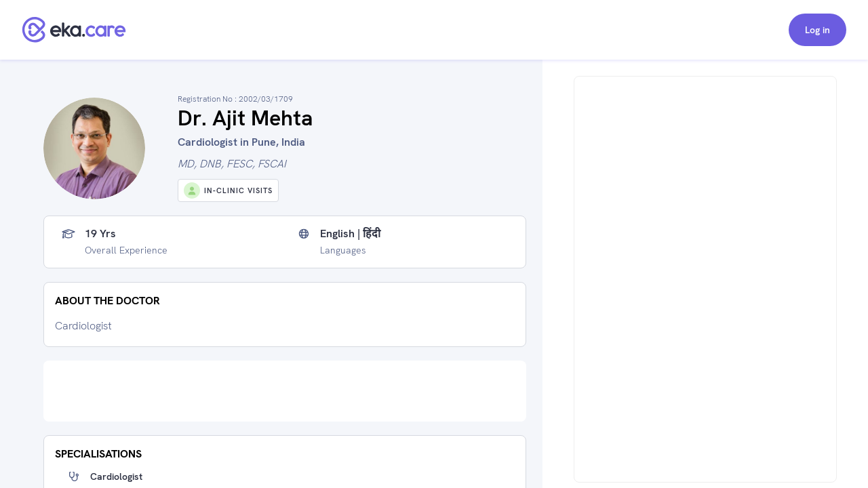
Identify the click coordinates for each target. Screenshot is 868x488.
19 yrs (100, 234)
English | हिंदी (350, 234)
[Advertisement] (285, 391)
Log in (817, 30)
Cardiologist (116, 476)
